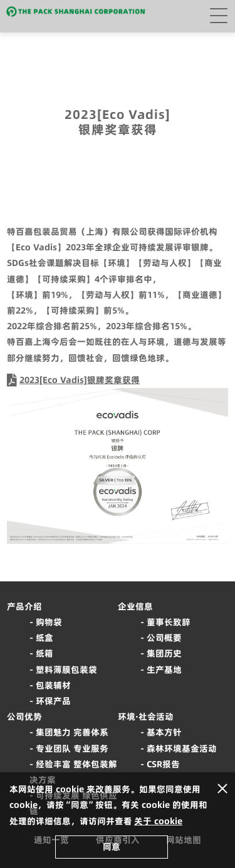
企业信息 (135, 606)
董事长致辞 (169, 622)
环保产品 (53, 701)
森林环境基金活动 (182, 748)
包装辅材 (53, 685)
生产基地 (164, 670)
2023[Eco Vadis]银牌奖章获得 (80, 380)
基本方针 (164, 732)
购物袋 (49, 622)
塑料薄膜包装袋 (66, 670)
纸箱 (44, 653)
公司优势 (24, 717)
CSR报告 (163, 764)
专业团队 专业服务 (72, 748)
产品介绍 (24, 606)
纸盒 (44, 638)
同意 (112, 847)
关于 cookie (158, 821)
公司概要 (164, 638)
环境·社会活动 (146, 717)
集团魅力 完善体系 (72, 732)
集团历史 (164, 653)
